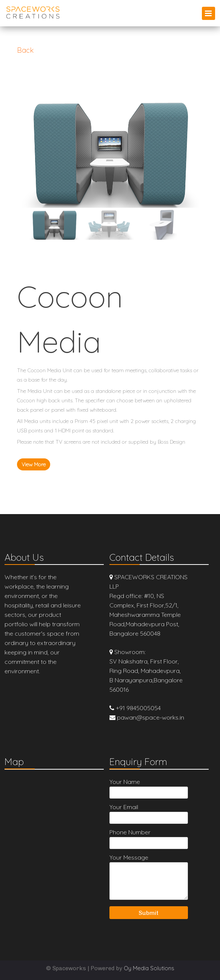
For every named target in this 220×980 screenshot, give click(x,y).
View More (34, 464)
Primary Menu (208, 13)
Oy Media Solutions (149, 968)
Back (25, 50)
